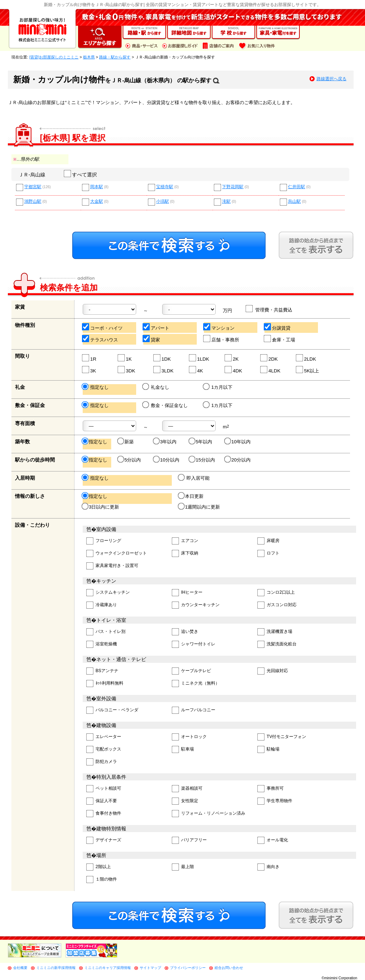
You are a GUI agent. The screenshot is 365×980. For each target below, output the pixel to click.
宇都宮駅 (33, 187)
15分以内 (202, 460)
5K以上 (308, 370)
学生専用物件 (275, 801)
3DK (127, 370)
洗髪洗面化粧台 (277, 644)
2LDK (306, 358)
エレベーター (104, 737)
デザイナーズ (104, 840)
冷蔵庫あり (102, 605)
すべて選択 (81, 175)
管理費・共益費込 (269, 309)
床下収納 (185, 554)
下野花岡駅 (233, 187)
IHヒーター (187, 593)
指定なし (96, 387)
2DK (269, 358)
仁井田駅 (297, 187)
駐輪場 (268, 750)
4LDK (271, 370)
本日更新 (191, 496)
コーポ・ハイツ (103, 327)
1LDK (199, 358)
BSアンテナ (102, 671)
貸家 (152, 339)
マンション (219, 327)
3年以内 (165, 442)
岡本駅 (97, 187)
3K (89, 370)
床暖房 (268, 541)
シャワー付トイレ (194, 644)
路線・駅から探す (115, 57)
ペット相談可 (104, 789)
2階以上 (99, 867)
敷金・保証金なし (166, 405)
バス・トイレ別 (106, 632)
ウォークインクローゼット (117, 554)
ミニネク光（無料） (196, 684)
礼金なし (156, 387)
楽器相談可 (187, 789)
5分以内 (130, 460)
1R (89, 358)
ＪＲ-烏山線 (32, 175)
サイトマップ (150, 968)
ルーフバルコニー (194, 710)
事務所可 (271, 789)
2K (232, 358)
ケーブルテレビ (191, 671)
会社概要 (20, 968)
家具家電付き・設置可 (112, 566)
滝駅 (226, 202)
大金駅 (97, 202)
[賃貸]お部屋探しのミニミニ (54, 57)
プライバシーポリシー (188, 968)
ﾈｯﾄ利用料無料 (105, 684)
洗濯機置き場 (275, 632)
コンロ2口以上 (276, 593)
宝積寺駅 (165, 187)
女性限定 (185, 801)
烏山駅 (294, 202)
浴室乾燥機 (102, 644)
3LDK (164, 370)
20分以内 (238, 460)
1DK (162, 358)
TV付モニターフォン (282, 737)
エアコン (185, 541)
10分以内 (167, 460)
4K (196, 370)
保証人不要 (102, 801)
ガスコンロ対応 (277, 605)
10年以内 (238, 442)
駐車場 (183, 750)
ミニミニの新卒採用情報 (56, 968)
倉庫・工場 (280, 339)
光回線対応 (273, 671)
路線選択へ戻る (331, 79)
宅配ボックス (104, 750)
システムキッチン (108, 593)
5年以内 (201, 442)
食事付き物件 (104, 814)
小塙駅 (163, 202)
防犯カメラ (102, 762)
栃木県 (89, 57)
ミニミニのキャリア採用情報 (108, 968)
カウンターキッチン (196, 605)
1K (125, 358)
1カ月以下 (218, 387)
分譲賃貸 (277, 327)
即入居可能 (194, 478)
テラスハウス (100, 339)
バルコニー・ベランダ (112, 710)
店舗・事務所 (222, 339)
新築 (126, 442)
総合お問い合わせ (229, 968)
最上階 (183, 867)
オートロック (189, 737)
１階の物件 (102, 880)
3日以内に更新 (101, 507)
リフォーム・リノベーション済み (209, 814)
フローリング (104, 541)
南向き (268, 867)
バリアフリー (189, 840)
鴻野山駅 (33, 202)
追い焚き (185, 632)
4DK (234, 370)
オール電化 (273, 840)
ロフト (268, 554)
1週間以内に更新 (199, 507)
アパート (156, 327)
